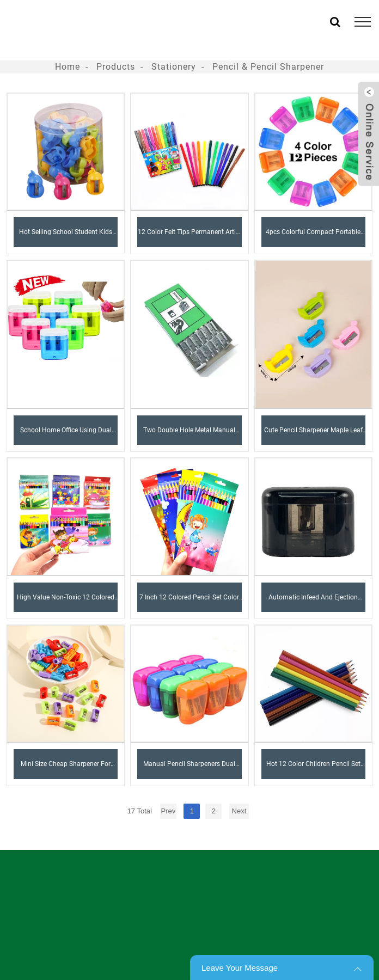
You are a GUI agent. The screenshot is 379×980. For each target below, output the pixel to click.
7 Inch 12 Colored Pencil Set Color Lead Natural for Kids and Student (189, 603)
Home (68, 67)
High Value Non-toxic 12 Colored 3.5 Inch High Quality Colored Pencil (66, 603)
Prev (169, 811)
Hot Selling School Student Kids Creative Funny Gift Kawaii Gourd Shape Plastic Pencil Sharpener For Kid (66, 237)
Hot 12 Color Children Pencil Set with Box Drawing (313, 769)
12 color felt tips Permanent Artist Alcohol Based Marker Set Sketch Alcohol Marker (189, 237)
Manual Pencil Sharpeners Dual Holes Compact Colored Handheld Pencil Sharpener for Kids (189, 769)
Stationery (174, 67)
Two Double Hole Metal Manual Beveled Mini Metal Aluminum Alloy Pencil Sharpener (189, 436)
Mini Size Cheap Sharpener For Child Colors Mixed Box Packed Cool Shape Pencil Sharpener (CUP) (66, 769)
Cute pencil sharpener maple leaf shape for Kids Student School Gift (313, 436)
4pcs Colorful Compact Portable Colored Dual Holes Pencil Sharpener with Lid (313, 237)
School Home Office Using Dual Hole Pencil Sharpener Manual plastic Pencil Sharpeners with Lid (66, 436)
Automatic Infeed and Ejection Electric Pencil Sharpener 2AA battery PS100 (313, 603)
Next (239, 811)
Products (116, 67)
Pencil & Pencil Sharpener (268, 67)
